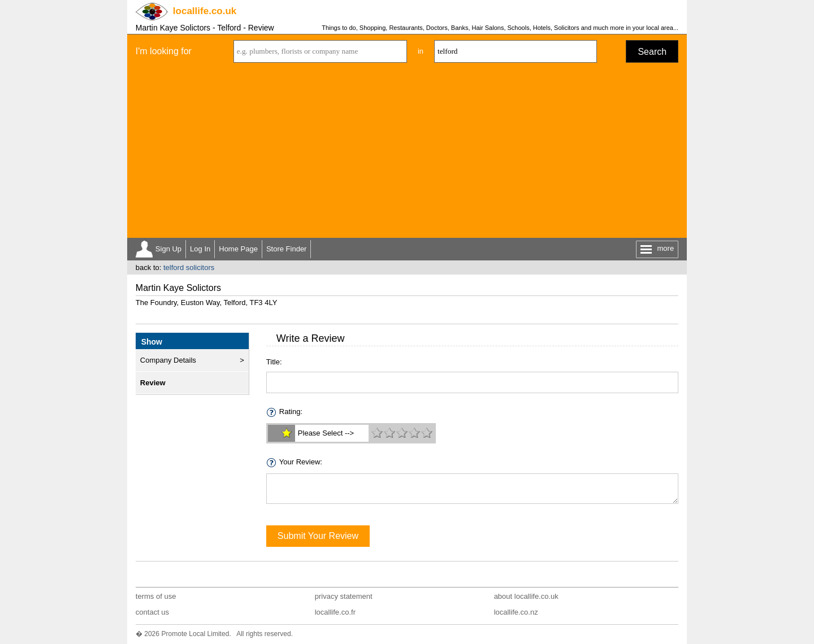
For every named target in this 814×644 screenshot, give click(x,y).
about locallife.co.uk (526, 596)
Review (153, 383)
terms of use (156, 596)
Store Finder (287, 249)
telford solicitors (189, 267)
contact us (152, 612)
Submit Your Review (318, 536)
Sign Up (168, 249)
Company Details (168, 360)
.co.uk (205, 11)
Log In (200, 249)
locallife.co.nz (516, 612)
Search (652, 52)
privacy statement (344, 596)
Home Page (238, 249)
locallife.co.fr (335, 612)
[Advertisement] (407, 153)
